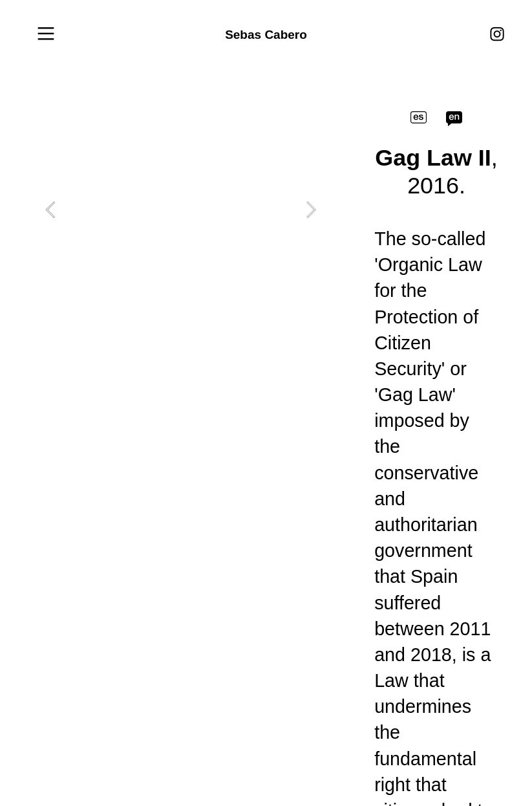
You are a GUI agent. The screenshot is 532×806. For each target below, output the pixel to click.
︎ (46, 34)
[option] (181, 210)
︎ (497, 35)
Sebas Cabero (266, 35)
